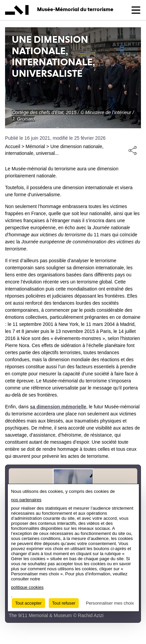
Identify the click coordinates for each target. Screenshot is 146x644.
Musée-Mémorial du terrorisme (75, 9)
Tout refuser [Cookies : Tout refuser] (64, 603)
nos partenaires (26, 500)
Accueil (13, 146)
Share (133, 150)
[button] (136, 10)
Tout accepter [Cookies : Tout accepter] (28, 603)
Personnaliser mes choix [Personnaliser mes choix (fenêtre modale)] (110, 603)
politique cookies (27, 587)
